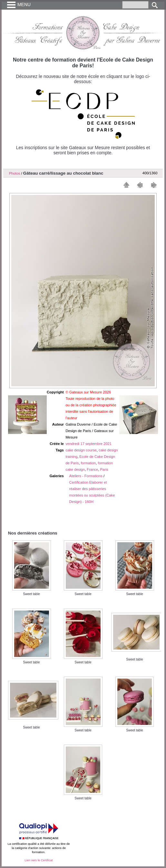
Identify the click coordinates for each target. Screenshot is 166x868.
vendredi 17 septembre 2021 (88, 444)
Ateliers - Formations (86, 476)
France (92, 469)
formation (88, 463)
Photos (15, 173)
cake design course (81, 450)
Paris (104, 469)
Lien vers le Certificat (39, 860)
